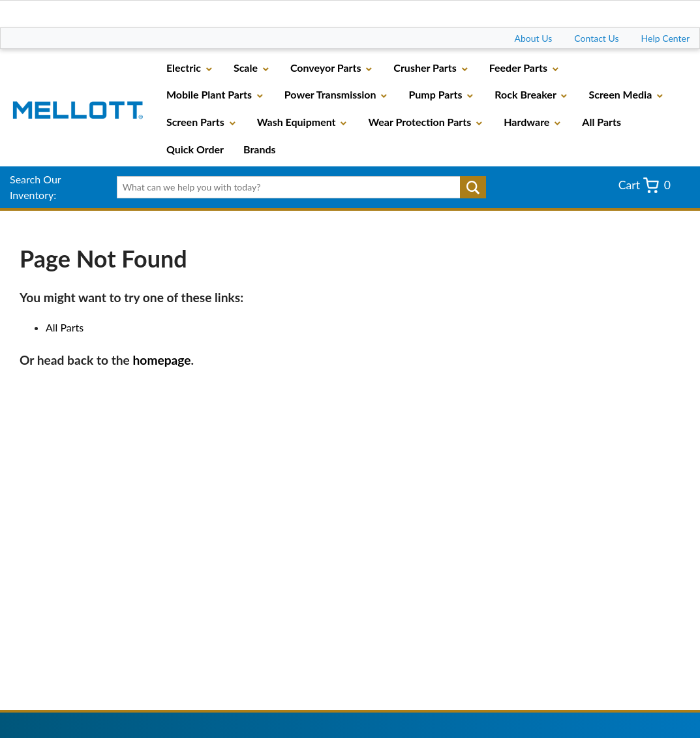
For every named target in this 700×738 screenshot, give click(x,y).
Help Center (665, 38)
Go (473, 187)
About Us (534, 38)
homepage (162, 360)
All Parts (65, 327)
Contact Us (596, 38)
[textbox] (298, 187)
